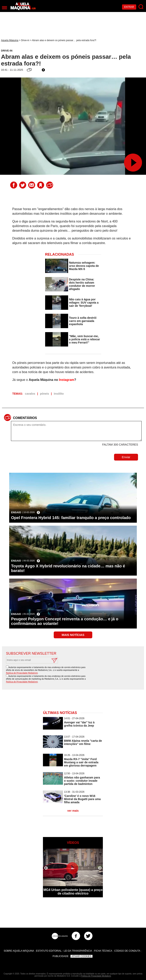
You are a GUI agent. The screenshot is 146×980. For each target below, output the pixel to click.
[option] (73, 873)
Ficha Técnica (103, 951)
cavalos (30, 394)
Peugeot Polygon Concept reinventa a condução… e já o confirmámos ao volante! (65, 621)
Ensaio (16, 512)
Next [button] (100, 868)
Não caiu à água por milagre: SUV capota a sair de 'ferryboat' (84, 303)
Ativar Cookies (81, 956)
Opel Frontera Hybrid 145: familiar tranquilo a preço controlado (71, 518)
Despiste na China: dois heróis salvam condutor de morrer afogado (82, 284)
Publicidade (61, 956)
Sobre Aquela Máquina (19, 951)
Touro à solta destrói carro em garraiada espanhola (83, 321)
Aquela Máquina (10, 40)
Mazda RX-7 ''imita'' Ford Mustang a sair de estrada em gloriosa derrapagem (81, 762)
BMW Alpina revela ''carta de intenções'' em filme (83, 742)
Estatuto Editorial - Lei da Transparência (64, 951)
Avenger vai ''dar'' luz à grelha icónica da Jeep (79, 724)
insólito (59, 394)
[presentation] (110, 673)
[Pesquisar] (141, 7)
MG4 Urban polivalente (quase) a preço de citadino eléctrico (73, 892)
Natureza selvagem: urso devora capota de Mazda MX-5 (84, 266)
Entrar (129, 7)
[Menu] (4, 8)
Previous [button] (46, 868)
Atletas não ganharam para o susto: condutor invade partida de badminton (82, 781)
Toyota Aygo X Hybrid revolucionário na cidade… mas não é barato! (68, 568)
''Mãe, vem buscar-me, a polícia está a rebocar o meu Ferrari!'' (85, 339)
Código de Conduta (127, 951)
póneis (44, 394)
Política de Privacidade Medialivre (22, 673)
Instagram (67, 380)
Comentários (25, 418)
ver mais (73, 811)
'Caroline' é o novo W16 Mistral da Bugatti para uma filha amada (82, 799)
